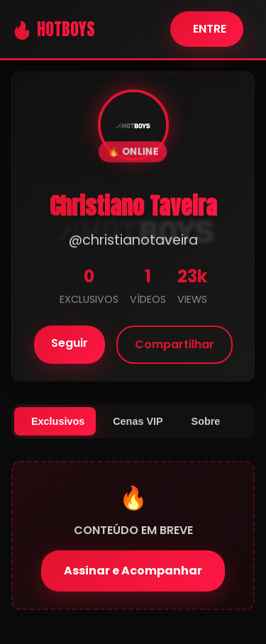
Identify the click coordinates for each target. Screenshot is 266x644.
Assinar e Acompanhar (133, 571)
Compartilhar (174, 344)
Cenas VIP (138, 421)
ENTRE (210, 29)
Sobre (206, 421)
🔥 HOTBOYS (53, 29)
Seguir (70, 343)
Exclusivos (58, 421)
